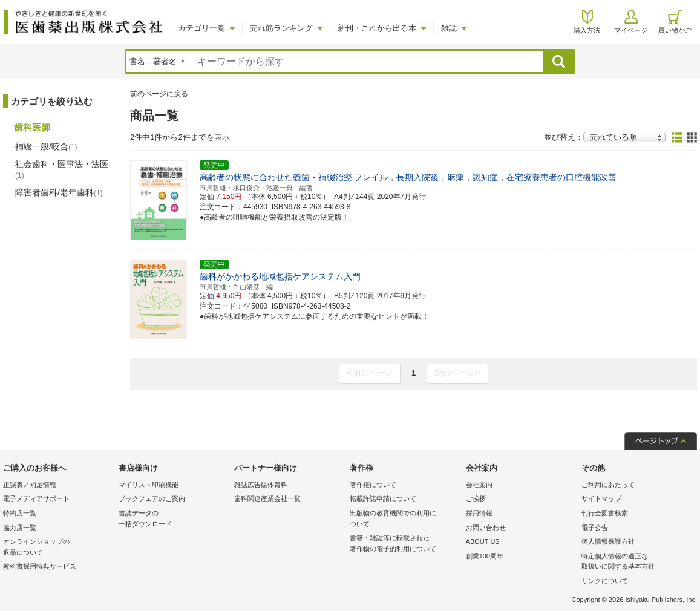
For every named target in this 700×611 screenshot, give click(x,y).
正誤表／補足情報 (30, 485)
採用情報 (479, 513)
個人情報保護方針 (608, 541)
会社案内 (479, 485)
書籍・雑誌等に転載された (404, 544)
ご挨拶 (476, 498)
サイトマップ (601, 498)
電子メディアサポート (36, 498)
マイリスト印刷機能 (149, 485)
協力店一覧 (20, 528)
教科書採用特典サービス (40, 566)
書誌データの (173, 519)
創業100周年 (485, 556)
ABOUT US (483, 541)
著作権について (373, 485)
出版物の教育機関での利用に (404, 519)
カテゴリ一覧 (201, 28)
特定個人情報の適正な (636, 562)
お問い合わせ (486, 528)
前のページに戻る (159, 94)
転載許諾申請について (383, 498)
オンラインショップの (58, 548)
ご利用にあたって (608, 485)
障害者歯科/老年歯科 (59, 192)
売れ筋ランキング (281, 28)
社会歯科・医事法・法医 (62, 169)
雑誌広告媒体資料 (261, 485)
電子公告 (595, 528)
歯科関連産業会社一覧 (267, 498)
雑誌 (449, 28)
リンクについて (605, 581)
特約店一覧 (20, 513)
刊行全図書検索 (605, 513)
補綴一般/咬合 (46, 146)
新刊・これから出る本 (377, 28)
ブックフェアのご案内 (152, 498)
